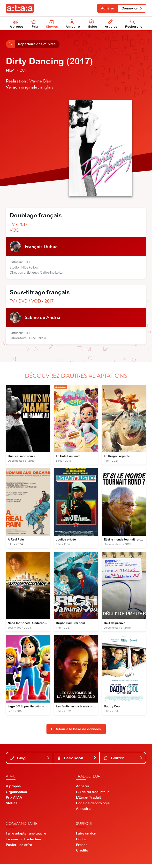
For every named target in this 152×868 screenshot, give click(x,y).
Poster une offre (19, 848)
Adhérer (106, 8)
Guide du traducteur (92, 795)
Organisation (16, 795)
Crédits (82, 854)
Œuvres (53, 25)
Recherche (134, 25)
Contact (82, 843)
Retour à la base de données (76, 732)
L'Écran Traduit (88, 801)
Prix (35, 25)
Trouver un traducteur (24, 843)
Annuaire (73, 25)
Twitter (123, 761)
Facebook (77, 761)
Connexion (132, 8)
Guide (93, 25)
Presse (82, 848)
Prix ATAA (14, 801)
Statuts (12, 806)
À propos (17, 25)
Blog (30, 761)
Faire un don (86, 837)
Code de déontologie (93, 806)
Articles (111, 25)
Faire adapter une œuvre (26, 837)
